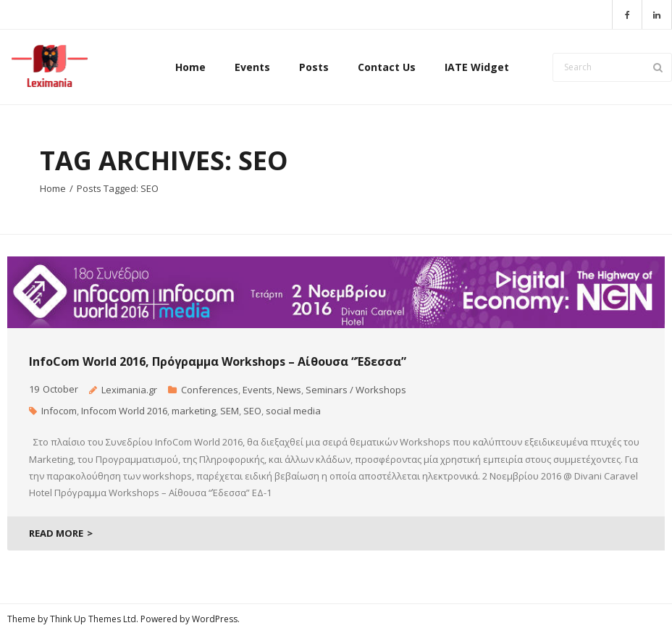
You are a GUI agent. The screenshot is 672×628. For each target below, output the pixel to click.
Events (257, 390)
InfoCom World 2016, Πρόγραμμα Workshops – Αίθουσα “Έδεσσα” (218, 361)
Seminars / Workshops (356, 390)
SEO (252, 411)
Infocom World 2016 (124, 411)
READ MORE (56, 533)
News (289, 390)
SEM (230, 411)
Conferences (210, 390)
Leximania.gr (129, 390)
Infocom (59, 411)
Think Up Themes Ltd (93, 619)
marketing (194, 411)
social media (293, 411)
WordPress (215, 619)
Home (53, 188)
